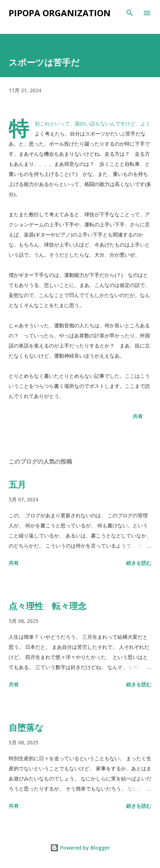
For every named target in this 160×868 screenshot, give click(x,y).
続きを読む (139, 563)
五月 (17, 484)
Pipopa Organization (60, 13)
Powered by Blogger (80, 848)
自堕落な (26, 727)
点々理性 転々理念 (48, 606)
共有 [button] (138, 416)
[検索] (130, 13)
